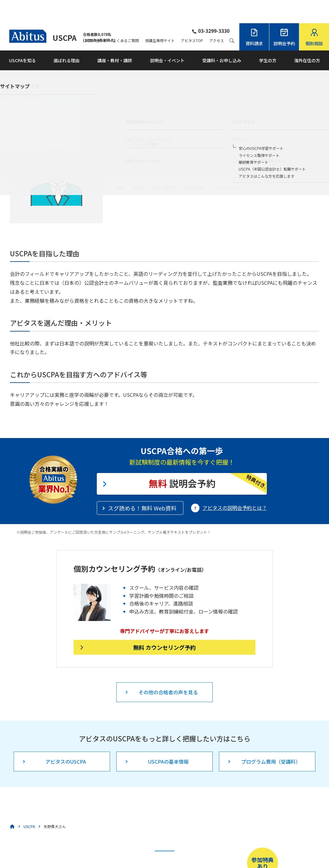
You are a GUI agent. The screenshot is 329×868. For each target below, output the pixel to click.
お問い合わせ (96, 17)
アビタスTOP (192, 17)
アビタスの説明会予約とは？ (235, 484)
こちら (138, 848)
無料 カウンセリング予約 (164, 624)
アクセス (217, 17)
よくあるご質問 (126, 17)
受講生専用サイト (160, 17)
